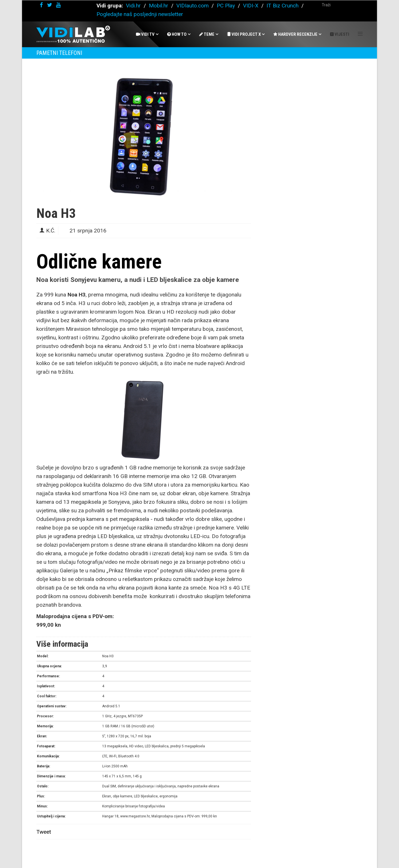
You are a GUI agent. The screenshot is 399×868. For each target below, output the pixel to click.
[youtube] (58, 5)
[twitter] (50, 5)
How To (177, 34)
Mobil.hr (159, 6)
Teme (207, 34)
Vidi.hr (134, 6)
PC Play (226, 6)
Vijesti (340, 34)
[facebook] (41, 5)
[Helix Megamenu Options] (360, 34)
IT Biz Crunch (283, 6)
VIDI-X (251, 6)
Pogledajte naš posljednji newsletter (140, 14)
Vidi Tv (145, 34)
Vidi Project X (244, 34)
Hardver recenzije (295, 34)
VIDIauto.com (192, 6)
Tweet (44, 832)
